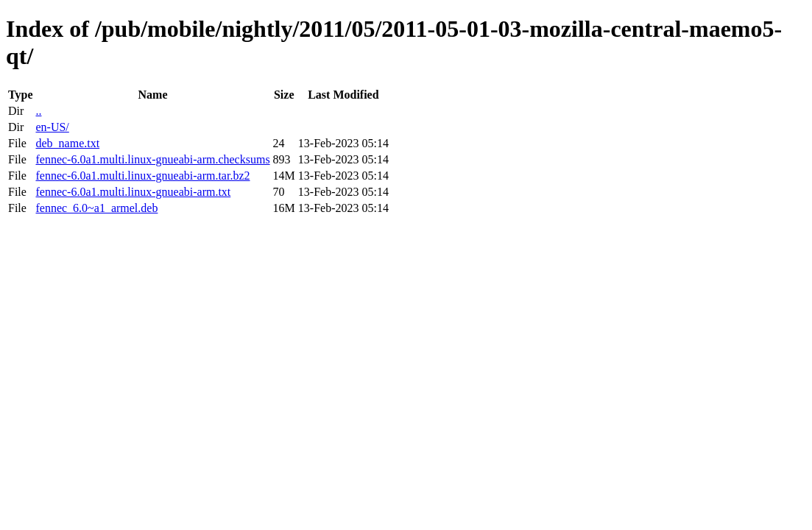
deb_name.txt (67, 143)
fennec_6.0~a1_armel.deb (96, 208)
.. (38, 111)
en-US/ (52, 127)
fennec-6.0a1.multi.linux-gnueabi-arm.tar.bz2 (142, 176)
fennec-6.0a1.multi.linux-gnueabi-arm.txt (133, 192)
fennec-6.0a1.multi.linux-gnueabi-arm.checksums (152, 159)
